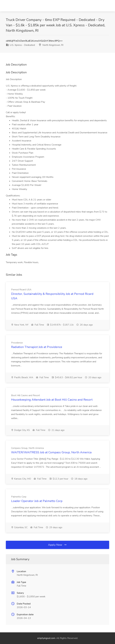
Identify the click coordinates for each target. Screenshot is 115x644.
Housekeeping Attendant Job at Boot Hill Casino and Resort (52, 400)
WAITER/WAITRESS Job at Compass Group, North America (51, 452)
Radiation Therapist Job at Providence (37, 347)
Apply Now (57, 545)
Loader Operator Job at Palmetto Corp (37, 501)
